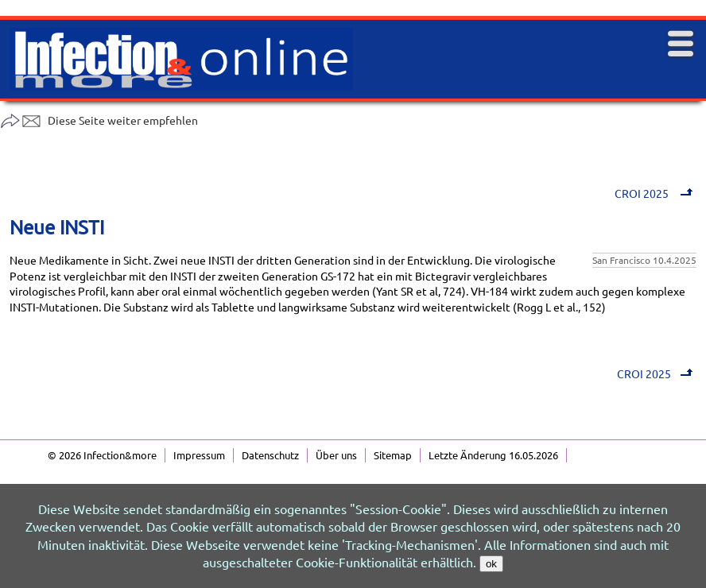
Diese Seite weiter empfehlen (99, 120)
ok (491, 564)
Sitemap (393, 455)
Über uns (336, 455)
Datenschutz (270, 455)
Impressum (199, 455)
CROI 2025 (656, 193)
